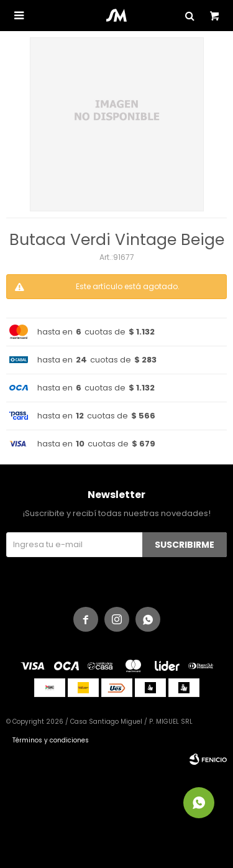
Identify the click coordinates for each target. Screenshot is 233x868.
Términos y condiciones (51, 740)
